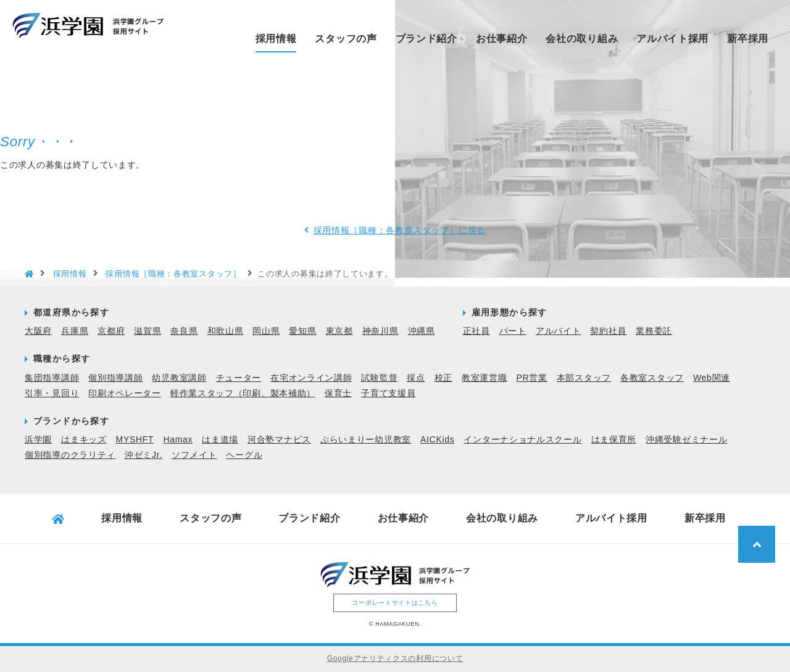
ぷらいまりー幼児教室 (366, 439)
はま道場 (220, 439)
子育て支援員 (388, 393)
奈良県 (184, 331)
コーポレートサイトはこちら (395, 603)
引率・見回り (52, 393)
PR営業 (532, 378)
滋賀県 (148, 331)
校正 (443, 378)
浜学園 (38, 439)
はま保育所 (614, 439)
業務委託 (654, 331)
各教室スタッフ (652, 378)
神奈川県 (380, 331)
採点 (416, 378)
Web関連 (712, 378)
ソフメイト (194, 455)
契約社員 (608, 331)
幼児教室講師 (179, 378)
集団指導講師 (52, 378)
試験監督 (379, 378)
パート (513, 331)
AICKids (437, 439)
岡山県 (266, 331)
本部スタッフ (584, 378)
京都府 (111, 331)
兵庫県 (75, 331)
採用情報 (276, 39)
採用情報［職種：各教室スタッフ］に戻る (400, 230)
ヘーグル (244, 455)
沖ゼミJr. (143, 455)
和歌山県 (226, 331)
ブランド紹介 (426, 39)
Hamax (178, 439)
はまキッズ (84, 439)
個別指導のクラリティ (70, 455)
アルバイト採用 (672, 39)
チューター (239, 378)
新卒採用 (748, 39)
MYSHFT (135, 439)
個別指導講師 (115, 378)
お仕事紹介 (502, 39)
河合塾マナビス (279, 439)
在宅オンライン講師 (311, 378)
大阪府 (38, 331)
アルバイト (559, 331)
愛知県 (302, 331)
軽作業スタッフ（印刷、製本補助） (243, 393)
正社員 (476, 331)
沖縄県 (422, 331)
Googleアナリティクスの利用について (395, 658)
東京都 (339, 331)
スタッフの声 (346, 39)
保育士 (338, 393)
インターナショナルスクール (522, 439)
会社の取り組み (582, 39)
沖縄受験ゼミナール (686, 439)
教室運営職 (484, 378)
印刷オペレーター (125, 393)
